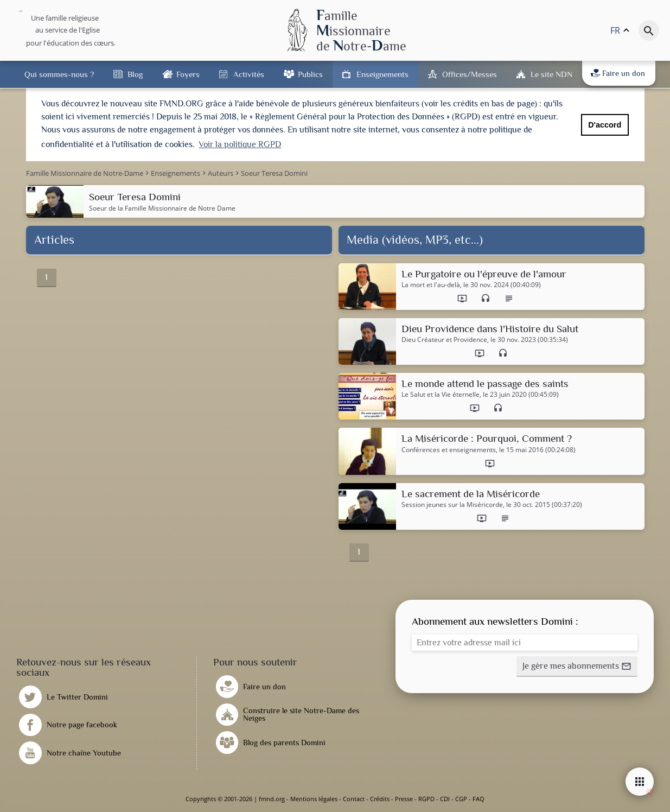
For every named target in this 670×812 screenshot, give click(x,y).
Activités (249, 74)
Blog (135, 74)
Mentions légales (314, 799)
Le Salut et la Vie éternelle (441, 395)
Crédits (380, 799)
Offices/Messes (470, 74)
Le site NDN (551, 74)
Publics (310, 74)
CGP (461, 799)
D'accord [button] (605, 125)
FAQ (478, 799)
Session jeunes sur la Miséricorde (452, 505)
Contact (354, 799)
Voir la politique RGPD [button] (240, 144)
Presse (404, 799)
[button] (577, 667)
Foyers (188, 74)
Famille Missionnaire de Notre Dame (180, 208)
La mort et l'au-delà (431, 285)
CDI (445, 799)
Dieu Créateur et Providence (444, 340)
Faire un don (618, 73)
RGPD (426, 799)
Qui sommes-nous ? (59, 74)
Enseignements (382, 74)
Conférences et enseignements (449, 450)
